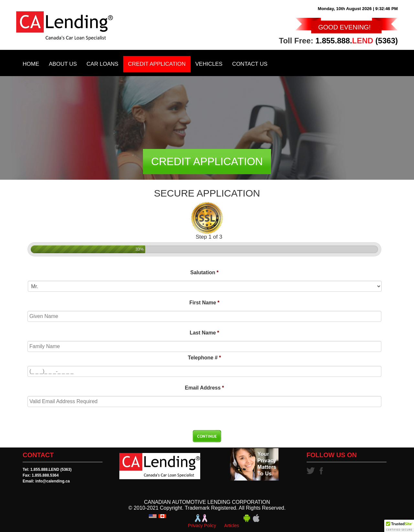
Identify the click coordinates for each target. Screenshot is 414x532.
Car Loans (103, 64)
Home (31, 64)
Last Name (204, 333)
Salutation (204, 272)
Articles (232, 526)
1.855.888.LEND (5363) (51, 470)
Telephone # (204, 358)
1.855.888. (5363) (357, 41)
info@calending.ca (52, 481)
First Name (205, 303)
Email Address (205, 388)
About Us (63, 64)
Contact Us (250, 64)
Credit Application (157, 64)
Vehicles (209, 64)
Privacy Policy (202, 526)
